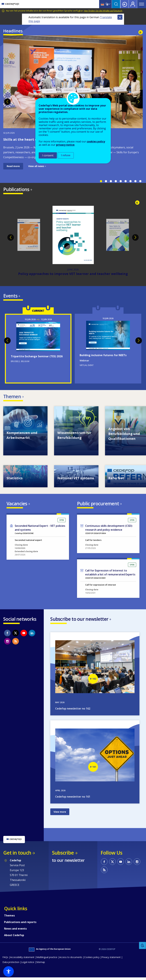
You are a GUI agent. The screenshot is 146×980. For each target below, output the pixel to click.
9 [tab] (140, 181)
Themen (12, 397)
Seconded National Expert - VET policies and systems (40, 530)
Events (10, 296)
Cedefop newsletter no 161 (73, 799)
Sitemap (41, 965)
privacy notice (65, 145)
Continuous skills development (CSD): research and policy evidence (109, 530)
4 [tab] (116, 181)
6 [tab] (126, 181)
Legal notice (28, 965)
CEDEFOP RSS (16, 643)
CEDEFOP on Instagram (7, 643)
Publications (16, 189)
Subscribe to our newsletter (79, 621)
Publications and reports (20, 924)
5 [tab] (121, 181)
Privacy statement (111, 960)
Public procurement (98, 505)
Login (125, 4)
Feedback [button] (143, 946)
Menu (142, 4)
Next (139, 102)
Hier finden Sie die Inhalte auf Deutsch (103, 11)
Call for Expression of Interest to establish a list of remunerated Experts (110, 574)
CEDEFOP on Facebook (7, 635)
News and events (15, 931)
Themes (9, 918)
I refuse (66, 155)
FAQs (5, 960)
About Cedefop (14, 938)
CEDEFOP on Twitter (16, 635)
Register (133, 4)
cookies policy (96, 141)
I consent (48, 155)
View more (60, 814)
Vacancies (17, 505)
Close (120, 17)
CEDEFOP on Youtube (24, 635)
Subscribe (63, 855)
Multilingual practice (47, 960)
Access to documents (71, 960)
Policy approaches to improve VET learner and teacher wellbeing (73, 274)
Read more (13, 166)
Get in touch (17, 855)
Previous (7, 102)
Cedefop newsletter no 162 (73, 711)
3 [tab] (111, 181)
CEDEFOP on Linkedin (32, 635)
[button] (9, 971)
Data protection (11, 965)
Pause (141, 32)
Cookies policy (92, 960)
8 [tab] (135, 181)
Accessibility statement (22, 960)
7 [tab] (130, 181)
